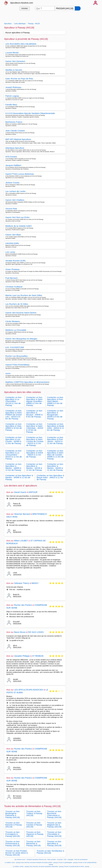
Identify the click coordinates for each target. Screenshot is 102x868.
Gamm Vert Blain (13, 235)
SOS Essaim (11, 157)
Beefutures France (14, 122)
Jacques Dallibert (13, 165)
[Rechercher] (78, 8)
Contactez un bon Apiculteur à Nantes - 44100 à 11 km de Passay (34, 467)
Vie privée (60, 860)
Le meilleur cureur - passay (12, 863)
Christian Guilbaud (14, 287)
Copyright (71, 860)
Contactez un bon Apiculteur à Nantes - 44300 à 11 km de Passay (19, 477)
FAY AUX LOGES (36, 632)
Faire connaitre (52, 860)
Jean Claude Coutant (15, 131)
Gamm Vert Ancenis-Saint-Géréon (21, 313)
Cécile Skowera (13, 321)
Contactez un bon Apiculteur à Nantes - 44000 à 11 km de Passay (13, 467)
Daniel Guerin (20, 492)
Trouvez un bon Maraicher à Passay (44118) (33, 843)
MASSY (35, 583)
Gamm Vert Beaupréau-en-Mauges (21, 339)
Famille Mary (11, 105)
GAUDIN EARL (12, 243)
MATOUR (33, 492)
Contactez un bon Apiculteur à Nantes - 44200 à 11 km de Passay (55, 467)
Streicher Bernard (22, 514)
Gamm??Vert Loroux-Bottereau (20, 174)
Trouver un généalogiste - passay (68, 863)
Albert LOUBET (21, 541)
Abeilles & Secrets (14, 70)
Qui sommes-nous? (20, 860)
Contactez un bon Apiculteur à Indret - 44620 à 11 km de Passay (35, 454)
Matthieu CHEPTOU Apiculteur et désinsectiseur (27, 382)
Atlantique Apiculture (15, 148)
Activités (25, 8)
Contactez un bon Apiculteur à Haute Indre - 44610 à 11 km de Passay (56, 427)
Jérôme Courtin (12, 183)
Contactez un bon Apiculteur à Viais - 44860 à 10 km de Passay (14, 427)
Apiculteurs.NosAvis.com (22, 3)
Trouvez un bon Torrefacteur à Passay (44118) (50, 852)
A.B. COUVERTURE (15, 347)
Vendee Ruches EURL (16, 261)
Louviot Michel (12, 53)
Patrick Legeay (12, 96)
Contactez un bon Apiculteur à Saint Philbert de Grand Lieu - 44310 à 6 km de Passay (13, 415)
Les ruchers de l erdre (15, 191)
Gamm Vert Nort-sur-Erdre (17, 217)
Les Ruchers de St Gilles (17, 304)
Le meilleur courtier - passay (21, 867)
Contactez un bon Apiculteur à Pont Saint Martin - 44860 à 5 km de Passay (55, 401)
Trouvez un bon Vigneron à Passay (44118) (35, 834)
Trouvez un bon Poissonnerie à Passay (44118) (13, 843)
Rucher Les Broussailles (16, 356)
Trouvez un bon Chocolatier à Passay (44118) (54, 834)
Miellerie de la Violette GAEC (19, 226)
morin (8, 373)
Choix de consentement (81, 860)
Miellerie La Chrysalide (16, 330)
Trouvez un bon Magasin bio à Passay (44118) (54, 825)
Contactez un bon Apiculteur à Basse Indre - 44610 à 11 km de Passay (50, 477)
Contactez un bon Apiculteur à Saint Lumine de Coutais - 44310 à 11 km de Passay (35, 441)
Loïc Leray (10, 252)
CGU (65, 860)
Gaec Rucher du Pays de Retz (19, 79)
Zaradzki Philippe (22, 656)
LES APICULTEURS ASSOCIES (29, 690)
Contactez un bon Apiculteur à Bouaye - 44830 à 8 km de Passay (34, 414)
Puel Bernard (11, 278)
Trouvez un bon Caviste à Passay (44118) (34, 825)
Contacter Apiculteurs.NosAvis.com (36, 860)
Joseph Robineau (13, 87)
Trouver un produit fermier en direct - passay (77, 867)
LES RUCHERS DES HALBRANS (21, 44)
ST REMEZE (38, 656)
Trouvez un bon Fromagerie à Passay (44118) (13, 834)
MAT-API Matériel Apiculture (18, 139)
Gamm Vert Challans (15, 200)
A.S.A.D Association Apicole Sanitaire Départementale (30, 113)
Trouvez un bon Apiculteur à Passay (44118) (54, 843)
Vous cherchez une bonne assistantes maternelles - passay (47, 867)
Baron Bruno (20, 632)
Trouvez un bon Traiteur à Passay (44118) (34, 813)
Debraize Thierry (22, 583)
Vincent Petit (11, 209)
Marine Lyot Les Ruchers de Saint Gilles (24, 295)
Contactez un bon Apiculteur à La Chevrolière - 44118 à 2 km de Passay (13, 401)
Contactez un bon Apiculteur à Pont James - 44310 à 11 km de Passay (55, 440)
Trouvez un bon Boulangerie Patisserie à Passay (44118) (13, 814)
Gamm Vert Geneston (15, 61)
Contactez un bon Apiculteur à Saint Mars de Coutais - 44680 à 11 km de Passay (55, 455)
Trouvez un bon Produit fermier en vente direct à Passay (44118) (17, 853)
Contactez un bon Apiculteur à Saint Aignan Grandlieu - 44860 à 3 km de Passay (35, 401)
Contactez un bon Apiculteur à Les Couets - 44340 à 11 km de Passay (13, 440)
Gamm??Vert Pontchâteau (17, 365)
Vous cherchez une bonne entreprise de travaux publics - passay (39, 863)
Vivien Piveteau (12, 269)
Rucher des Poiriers (23, 605)
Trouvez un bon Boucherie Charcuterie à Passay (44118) (54, 814)
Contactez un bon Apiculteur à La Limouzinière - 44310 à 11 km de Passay (14, 455)
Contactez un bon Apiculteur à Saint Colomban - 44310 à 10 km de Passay (35, 428)
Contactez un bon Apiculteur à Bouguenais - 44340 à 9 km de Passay (55, 415)
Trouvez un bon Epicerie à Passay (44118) (14, 825)
